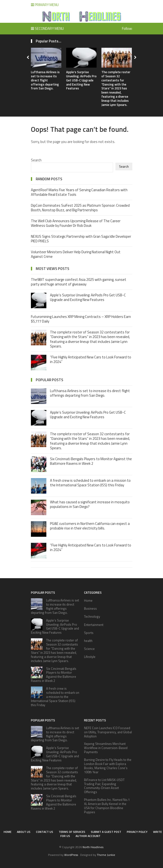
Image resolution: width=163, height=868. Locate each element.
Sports (89, 633)
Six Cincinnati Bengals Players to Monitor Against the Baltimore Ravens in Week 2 (91, 461)
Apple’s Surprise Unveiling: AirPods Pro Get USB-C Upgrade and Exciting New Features (81, 80)
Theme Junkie (106, 855)
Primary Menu (45, 5)
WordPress (71, 855)
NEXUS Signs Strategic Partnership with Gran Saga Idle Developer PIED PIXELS (81, 239)
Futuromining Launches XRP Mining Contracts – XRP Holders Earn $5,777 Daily (81, 319)
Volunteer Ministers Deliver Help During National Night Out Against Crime (76, 254)
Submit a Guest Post (106, 832)
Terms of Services (72, 832)
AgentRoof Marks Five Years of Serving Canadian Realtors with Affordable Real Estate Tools (79, 192)
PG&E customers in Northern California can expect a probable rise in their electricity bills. (90, 526)
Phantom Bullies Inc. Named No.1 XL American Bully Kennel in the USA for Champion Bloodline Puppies (107, 806)
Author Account (88, 836)
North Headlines (93, 847)
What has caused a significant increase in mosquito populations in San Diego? (90, 504)
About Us (24, 832)
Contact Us (45, 832)
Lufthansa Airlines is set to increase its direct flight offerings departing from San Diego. (45, 80)
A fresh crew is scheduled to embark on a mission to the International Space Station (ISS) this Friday (90, 483)
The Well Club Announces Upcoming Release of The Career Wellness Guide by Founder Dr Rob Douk (76, 223)
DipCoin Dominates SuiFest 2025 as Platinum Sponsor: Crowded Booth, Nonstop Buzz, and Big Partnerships (80, 208)
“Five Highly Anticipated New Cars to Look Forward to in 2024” (91, 359)
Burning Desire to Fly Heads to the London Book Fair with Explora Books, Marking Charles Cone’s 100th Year (108, 766)
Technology (92, 616)
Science (89, 649)
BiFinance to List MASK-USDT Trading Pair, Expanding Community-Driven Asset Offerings (104, 786)
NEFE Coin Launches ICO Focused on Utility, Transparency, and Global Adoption (108, 732)
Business (90, 608)
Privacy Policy (137, 832)
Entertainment (94, 625)
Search (36, 160)
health (88, 641)
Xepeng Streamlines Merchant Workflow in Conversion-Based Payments (106, 748)
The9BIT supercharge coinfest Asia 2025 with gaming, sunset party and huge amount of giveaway (79, 282)
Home (88, 600)
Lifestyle (90, 657)
